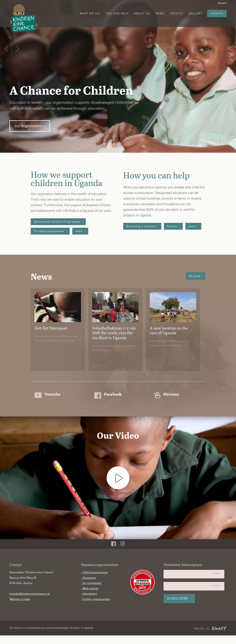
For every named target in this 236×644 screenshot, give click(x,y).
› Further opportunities (96, 608)
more (81, 231)
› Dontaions (89, 586)
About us (142, 13)
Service (177, 13)
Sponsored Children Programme (58, 222)
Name (216, 582)
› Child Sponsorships (95, 581)
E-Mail (216, 594)
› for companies (91, 592)
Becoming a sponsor (142, 226)
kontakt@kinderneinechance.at (29, 602)
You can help (117, 13)
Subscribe (178, 607)
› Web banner (90, 597)
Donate (217, 13)
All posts (194, 281)
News (160, 13)
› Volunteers (89, 602)
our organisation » (30, 126)
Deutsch (222, 3)
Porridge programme (49, 231)
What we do (90, 13)
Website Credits (20, 608)
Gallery (196, 13)
